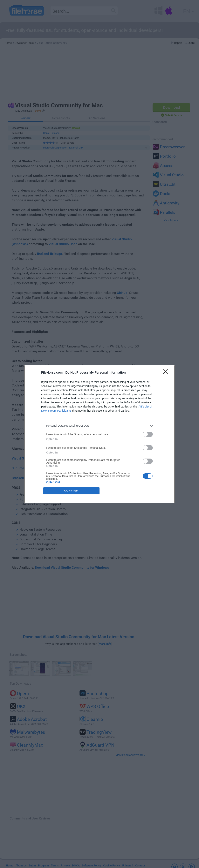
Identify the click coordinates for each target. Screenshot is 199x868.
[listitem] (99, 426)
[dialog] (99, 434)
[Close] (167, 373)
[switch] (148, 434)
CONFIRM (71, 491)
